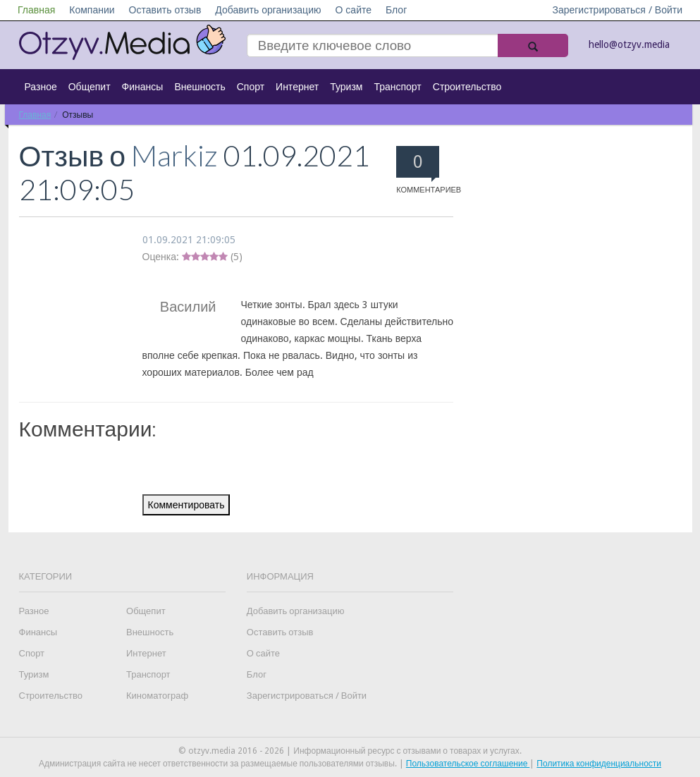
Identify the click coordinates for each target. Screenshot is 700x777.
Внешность (199, 87)
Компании (92, 10)
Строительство (467, 87)
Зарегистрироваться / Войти (617, 10)
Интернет (297, 87)
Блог (396, 10)
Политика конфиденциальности (599, 764)
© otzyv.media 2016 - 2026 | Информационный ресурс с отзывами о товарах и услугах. (350, 751)
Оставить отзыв (165, 10)
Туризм (346, 87)
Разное (41, 87)
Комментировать (186, 505)
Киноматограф (157, 696)
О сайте (353, 10)
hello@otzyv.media (629, 44)
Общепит (90, 87)
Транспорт (397, 87)
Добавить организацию (268, 10)
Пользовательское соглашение (468, 764)
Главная (36, 10)
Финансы (143, 87)
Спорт (251, 87)
